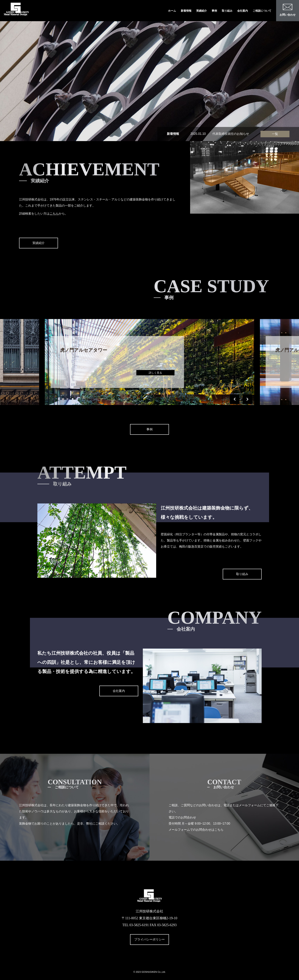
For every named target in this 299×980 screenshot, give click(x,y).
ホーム (172, 11)
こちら (54, 214)
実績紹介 (202, 11)
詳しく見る (155, 373)
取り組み (227, 11)
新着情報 (186, 11)
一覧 (275, 134)
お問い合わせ (288, 10)
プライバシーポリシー (149, 939)
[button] (235, 399)
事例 (214, 11)
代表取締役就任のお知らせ (231, 134)
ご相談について (262, 11)
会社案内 (243, 11)
